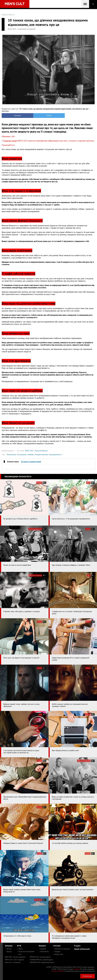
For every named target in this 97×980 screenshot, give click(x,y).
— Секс (19, 954)
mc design (77, 969)
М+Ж (19, 946)
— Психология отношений (26, 952)
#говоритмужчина (41, 455)
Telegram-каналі (10, 141)
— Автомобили (44, 952)
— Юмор (20, 949)
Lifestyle (57, 946)
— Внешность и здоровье (61, 949)
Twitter (37, 115)
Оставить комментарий (31, 462)
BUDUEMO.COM (42, 962)
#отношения (22, 455)
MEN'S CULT (15, 960)
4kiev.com (13, 962)
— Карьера (57, 952)
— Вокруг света (58, 954)
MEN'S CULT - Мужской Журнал (36, 451)
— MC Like (8, 949)
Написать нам (88, 976)
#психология (11, 455)
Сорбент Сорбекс (58, 971)
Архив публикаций (82, 949)
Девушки (9, 946)
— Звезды (8, 952)
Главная (4, 15)
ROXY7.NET (15, 957)
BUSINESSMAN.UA (41, 960)
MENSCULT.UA (40, 957)
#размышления (55, 455)
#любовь (31, 455)
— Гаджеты (42, 949)
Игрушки (42, 946)
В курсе (77, 946)
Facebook (13, 115)
